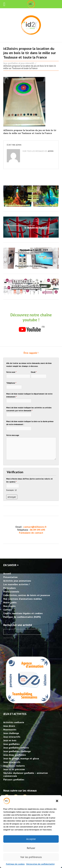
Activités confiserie (14, 722)
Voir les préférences (31, 857)
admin (19, 145)
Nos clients (9, 606)
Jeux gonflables (11, 744)
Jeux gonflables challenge (17, 751)
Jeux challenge (11, 733)
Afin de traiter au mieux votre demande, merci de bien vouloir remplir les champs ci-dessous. (29, 365)
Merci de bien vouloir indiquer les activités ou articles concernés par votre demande (29, 409)
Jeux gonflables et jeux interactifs (19, 63)
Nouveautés (10, 730)
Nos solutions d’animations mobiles (23, 599)
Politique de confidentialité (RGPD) (22, 617)
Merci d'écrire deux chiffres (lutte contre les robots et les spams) (30, 480)
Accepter (31, 839)
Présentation (10, 577)
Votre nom (11, 372)
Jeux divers (9, 726)
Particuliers (10, 588)
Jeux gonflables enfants (16, 748)
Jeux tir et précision (14, 769)
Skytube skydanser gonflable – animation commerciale (26, 774)
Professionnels (11, 592)
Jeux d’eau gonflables (15, 755)
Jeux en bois (10, 740)
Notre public (10, 602)
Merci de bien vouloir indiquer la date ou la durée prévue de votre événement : (30, 423)
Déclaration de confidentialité (40, 864)
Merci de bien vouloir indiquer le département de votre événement (29, 395)
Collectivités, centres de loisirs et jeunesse (27, 595)
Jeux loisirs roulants (14, 766)
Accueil (7, 574)
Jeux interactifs (12, 737)
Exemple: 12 (11, 490)
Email (34, 372)
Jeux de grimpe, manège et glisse (21, 758)
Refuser (31, 848)
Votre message (13, 435)
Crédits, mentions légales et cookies (23, 613)
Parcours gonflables (14, 780)
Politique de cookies (15, 864)
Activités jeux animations (17, 581)
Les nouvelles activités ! (17, 584)
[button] (57, 801)
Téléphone (11, 383)
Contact (8, 610)
